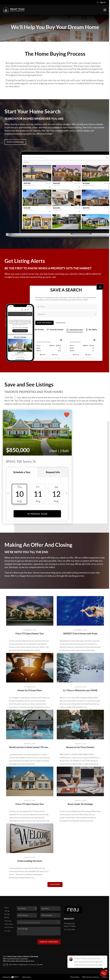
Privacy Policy (75, 977)
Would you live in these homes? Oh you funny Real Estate (37, 747)
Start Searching (15, 142)
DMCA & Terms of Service (91, 977)
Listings (7, 911)
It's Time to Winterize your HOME (80, 690)
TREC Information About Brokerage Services (18, 961)
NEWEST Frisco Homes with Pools (80, 634)
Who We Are (9, 927)
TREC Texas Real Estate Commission (15, 959)
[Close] (105, 958)
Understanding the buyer (30, 861)
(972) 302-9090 (69, 930)
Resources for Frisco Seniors (80, 747)
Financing (8, 921)
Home (7, 908)
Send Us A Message (49, 942)
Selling (7, 917)
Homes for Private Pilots (30, 690)
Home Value (9, 924)
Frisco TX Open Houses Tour (30, 634)
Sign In (101, 2)
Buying (7, 914)
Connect (7, 931)
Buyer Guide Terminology (80, 804)
